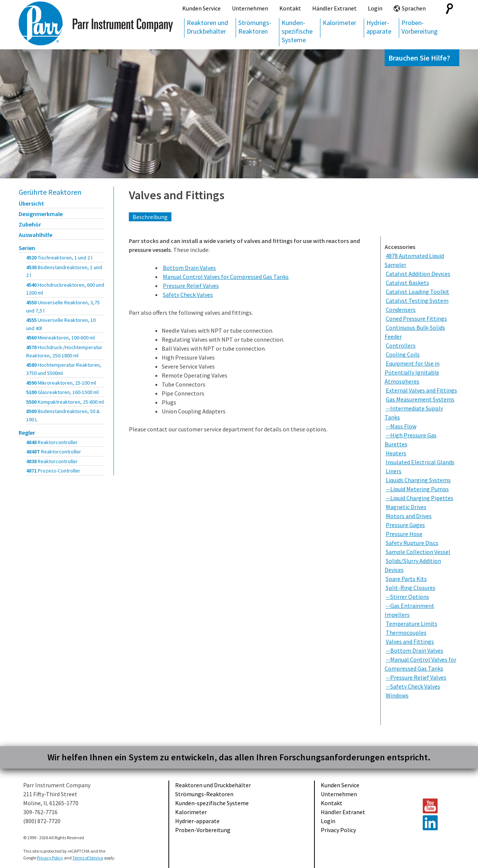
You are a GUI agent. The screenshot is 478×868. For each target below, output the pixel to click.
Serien (27, 248)
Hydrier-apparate (379, 27)
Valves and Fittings (177, 195)
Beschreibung (150, 217)
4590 (61, 383)
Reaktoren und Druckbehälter (207, 27)
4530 (64, 271)
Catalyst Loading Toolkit (418, 292)
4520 (59, 258)
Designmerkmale (41, 214)
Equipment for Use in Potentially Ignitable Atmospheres (412, 372)
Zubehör (30, 224)
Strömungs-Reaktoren (255, 27)
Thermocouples (406, 632)
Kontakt (290, 8)
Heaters (396, 453)
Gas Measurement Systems (420, 399)
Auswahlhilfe (35, 235)
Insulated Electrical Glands (420, 462)
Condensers (401, 310)
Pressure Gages (405, 525)
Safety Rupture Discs (412, 543)
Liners (394, 471)
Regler (27, 433)
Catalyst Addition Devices (418, 274)
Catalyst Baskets (407, 283)
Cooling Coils (403, 354)
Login (375, 8)
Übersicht (31, 203)
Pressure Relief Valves (191, 286)
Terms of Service (88, 858)
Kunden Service (201, 8)
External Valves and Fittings (421, 390)
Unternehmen (250, 8)
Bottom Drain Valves (189, 268)
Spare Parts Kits (406, 579)
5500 (65, 402)
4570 (64, 351)
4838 (52, 461)
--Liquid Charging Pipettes (420, 498)
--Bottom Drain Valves (415, 650)
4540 (65, 289)
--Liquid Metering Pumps (417, 489)
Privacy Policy (338, 830)
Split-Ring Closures (411, 588)
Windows (397, 695)
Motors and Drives (409, 516)
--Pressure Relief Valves (416, 677)
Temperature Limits (412, 624)
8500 (63, 415)
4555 (61, 324)
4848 (52, 442)
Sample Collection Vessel (418, 552)
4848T (54, 452)
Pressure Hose (404, 534)
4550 (63, 307)
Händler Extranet (334, 8)
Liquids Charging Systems (418, 480)
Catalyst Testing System (417, 301)
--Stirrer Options (407, 597)
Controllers (401, 345)
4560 (60, 338)
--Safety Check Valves (413, 686)
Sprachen (414, 8)
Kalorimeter (339, 23)
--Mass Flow (401, 426)
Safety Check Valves (188, 295)
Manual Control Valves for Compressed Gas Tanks (226, 277)
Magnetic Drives (406, 507)
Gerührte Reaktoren (50, 192)
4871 (53, 471)
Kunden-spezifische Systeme (297, 31)
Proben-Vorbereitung (420, 27)
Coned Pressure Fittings (416, 318)
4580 (64, 369)
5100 (62, 392)
